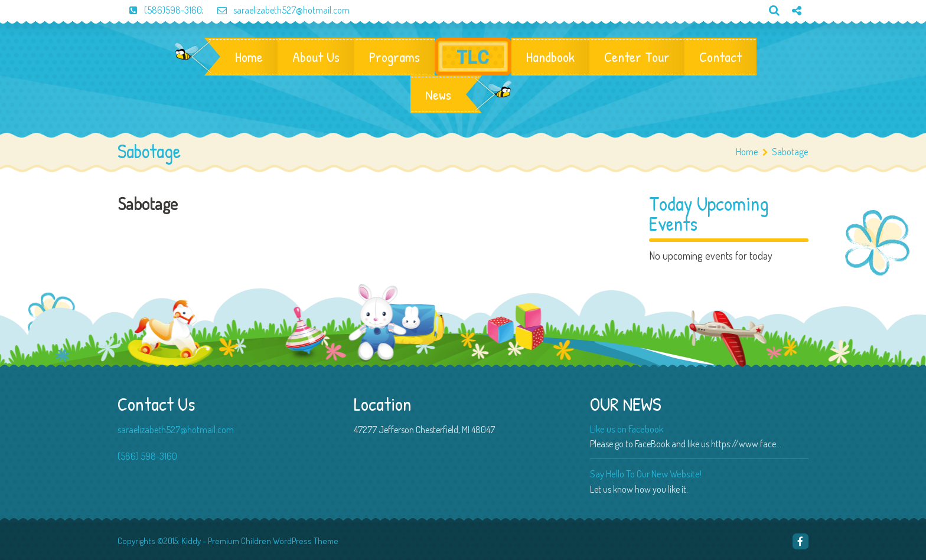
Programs (394, 57)
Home (249, 57)
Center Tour (637, 57)
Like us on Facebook (627, 429)
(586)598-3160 (160, 10)
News (438, 94)
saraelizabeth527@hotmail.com (278, 10)
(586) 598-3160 (147, 456)
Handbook (550, 57)
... (780, 444)
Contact (720, 57)
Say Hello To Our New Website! (646, 474)
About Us (316, 57)
